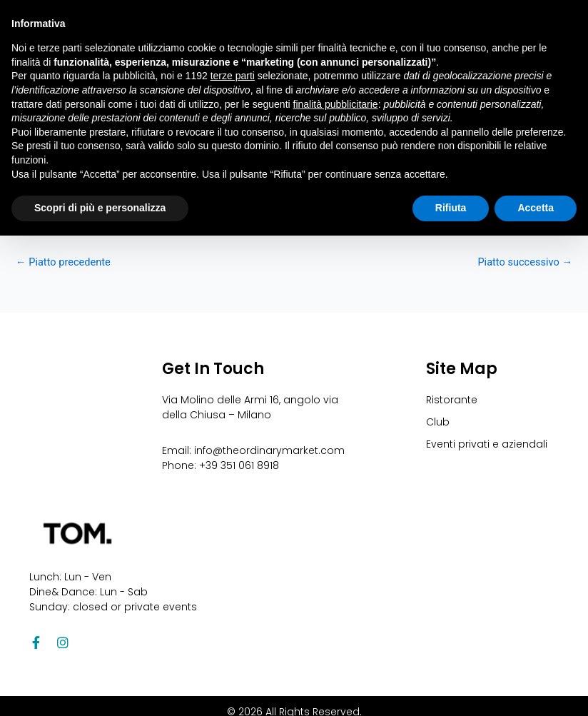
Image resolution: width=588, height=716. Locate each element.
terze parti (233, 76)
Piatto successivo (525, 262)
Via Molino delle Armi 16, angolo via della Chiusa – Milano (250, 407)
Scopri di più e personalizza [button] (100, 208)
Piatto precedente (63, 262)
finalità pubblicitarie (336, 104)
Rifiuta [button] (451, 208)
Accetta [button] (536, 208)
